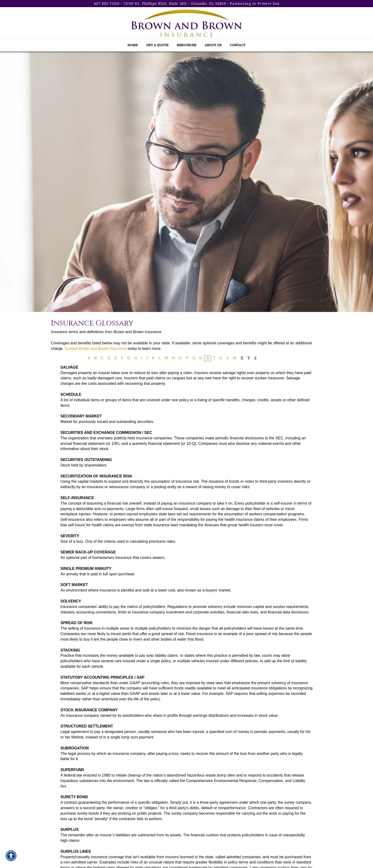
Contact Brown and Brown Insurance (96, 349)
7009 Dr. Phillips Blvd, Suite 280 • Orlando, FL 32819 (175, 4)
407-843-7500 (107, 4)
